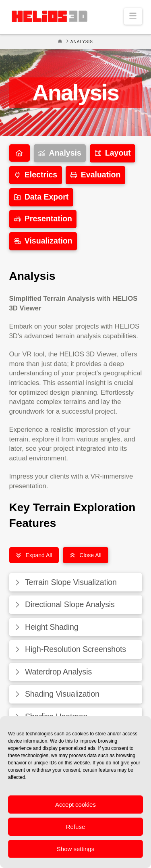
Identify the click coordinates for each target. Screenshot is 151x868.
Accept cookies (75, 805)
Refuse (76, 827)
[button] (133, 16)
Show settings (75, 849)
